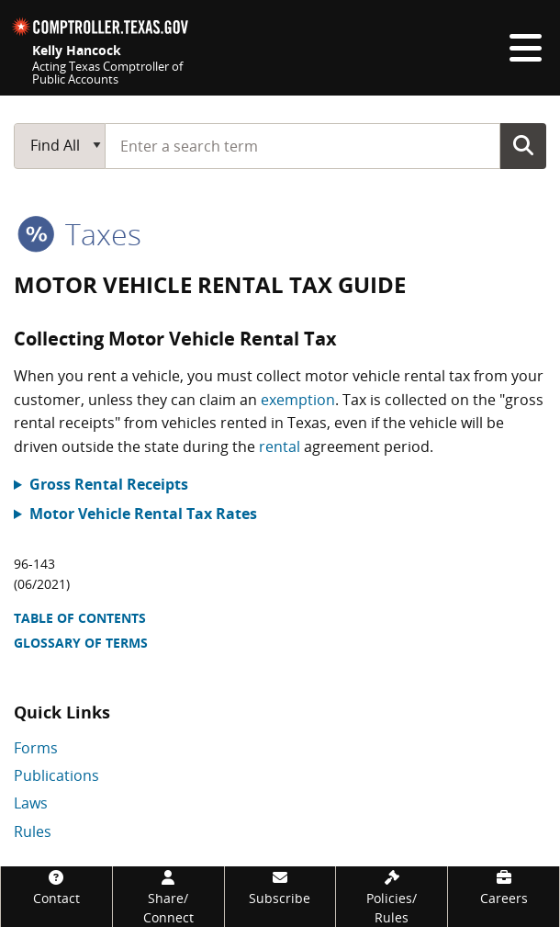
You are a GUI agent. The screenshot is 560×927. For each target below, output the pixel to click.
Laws (31, 803)
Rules (33, 831)
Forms (36, 748)
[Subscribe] (280, 887)
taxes (79, 234)
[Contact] (56, 887)
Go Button (523, 145)
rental (280, 447)
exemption (298, 400)
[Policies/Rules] (392, 897)
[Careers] (504, 887)
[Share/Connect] (168, 897)
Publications (56, 775)
